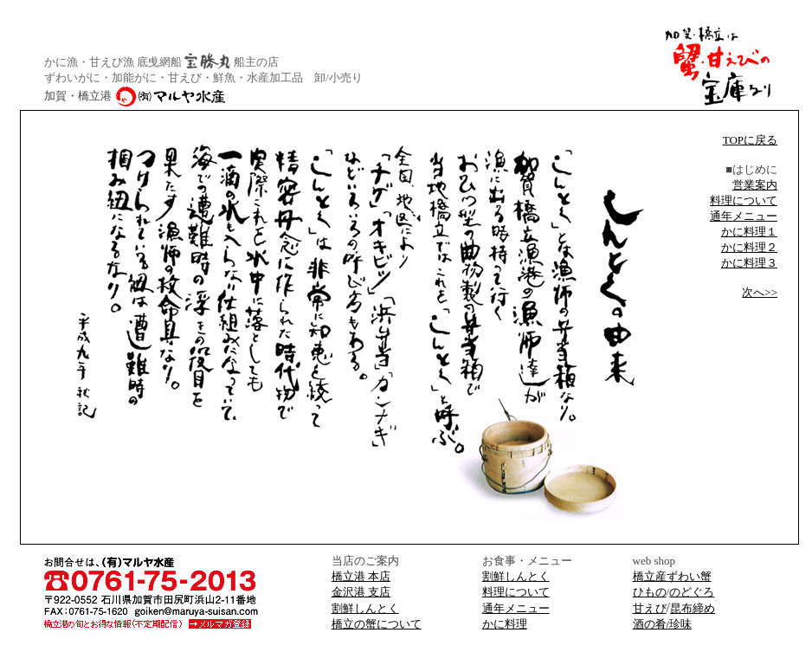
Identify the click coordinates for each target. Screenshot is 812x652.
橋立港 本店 (361, 576)
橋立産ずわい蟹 (672, 576)
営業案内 (755, 185)
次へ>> (760, 292)
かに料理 (505, 624)
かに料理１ (749, 232)
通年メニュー (744, 216)
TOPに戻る (750, 140)
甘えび (650, 608)
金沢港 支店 (361, 592)
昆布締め (693, 608)
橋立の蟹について (377, 624)
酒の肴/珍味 (663, 624)
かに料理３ (749, 263)
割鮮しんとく (516, 576)
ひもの (650, 592)
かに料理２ (749, 247)
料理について (744, 200)
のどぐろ (692, 592)
